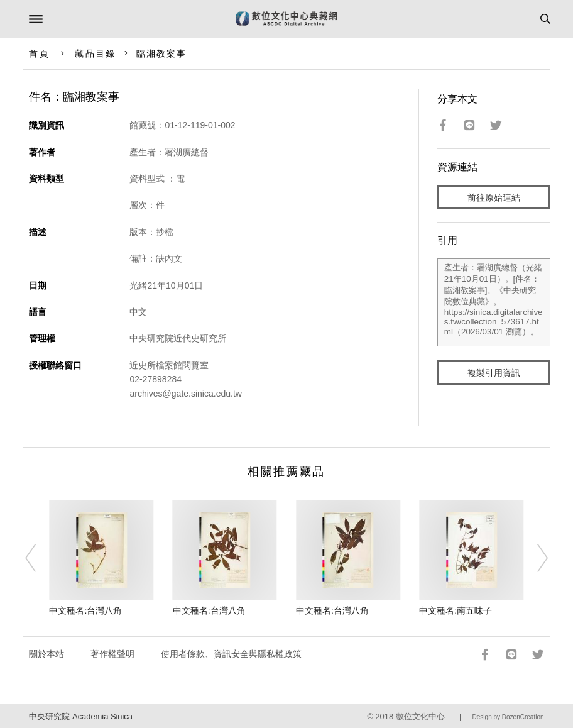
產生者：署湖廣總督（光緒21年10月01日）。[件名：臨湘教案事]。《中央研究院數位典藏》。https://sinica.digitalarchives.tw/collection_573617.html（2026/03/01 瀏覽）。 (494, 302)
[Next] (534, 558)
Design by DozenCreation (508, 717)
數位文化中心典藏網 (286, 19)
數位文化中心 (420, 716)
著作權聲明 (112, 654)
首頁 (39, 53)
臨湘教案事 (162, 53)
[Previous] (39, 558)
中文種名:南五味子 (456, 610)
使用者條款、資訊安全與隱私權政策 (231, 654)
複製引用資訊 (494, 373)
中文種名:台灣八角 (85, 610)
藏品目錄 (95, 53)
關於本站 (46, 654)
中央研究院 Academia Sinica (80, 716)
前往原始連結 (494, 197)
